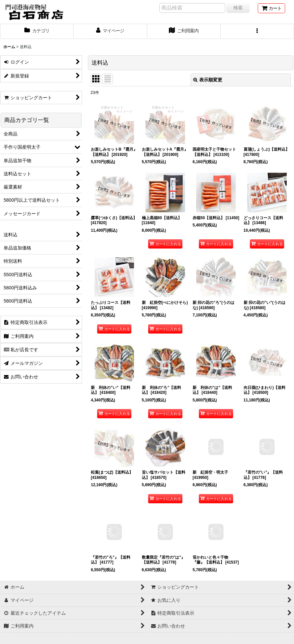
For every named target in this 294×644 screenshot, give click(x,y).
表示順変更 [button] (208, 80)
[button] (257, 31)
